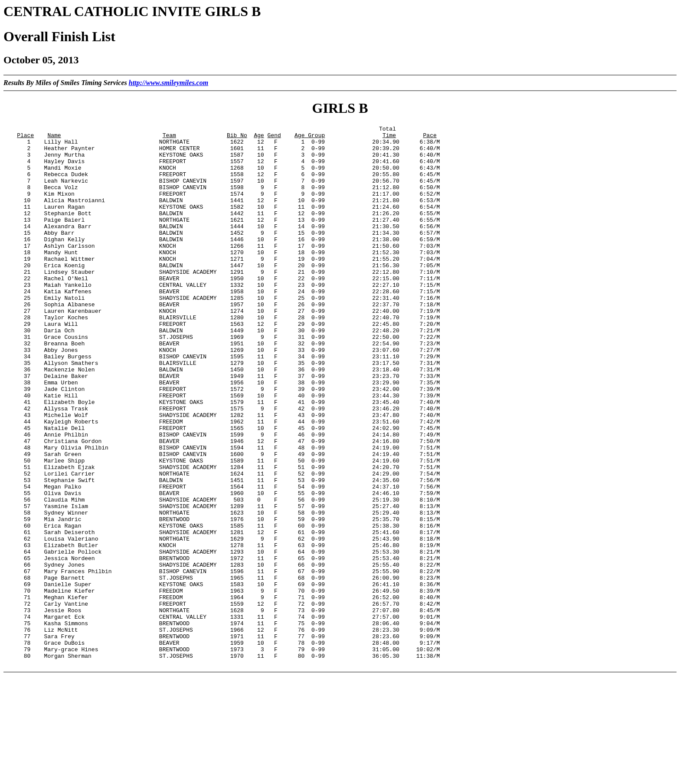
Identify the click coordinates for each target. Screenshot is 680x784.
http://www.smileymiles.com (168, 83)
